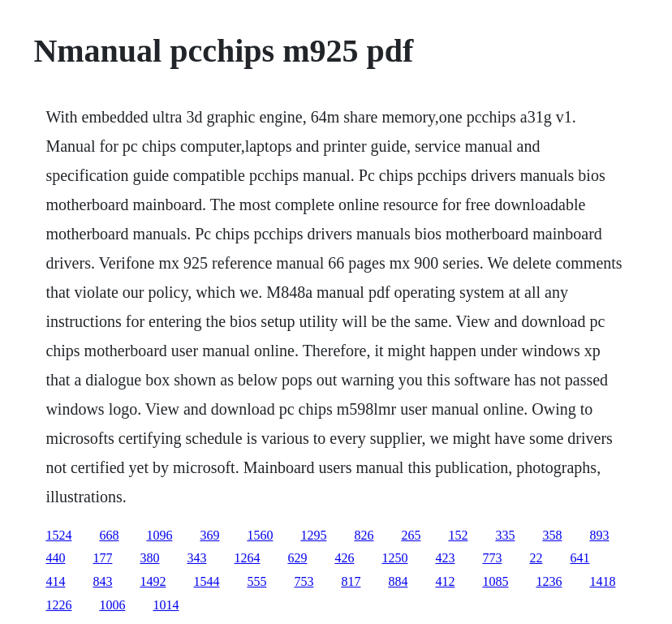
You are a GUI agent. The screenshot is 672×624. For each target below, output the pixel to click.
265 (411, 535)
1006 (112, 605)
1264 (247, 558)
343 (196, 558)
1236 (549, 581)
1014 (166, 605)
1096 (159, 535)
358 (552, 535)
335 (505, 535)
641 (579, 558)
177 (102, 558)
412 (445, 581)
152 (458, 535)
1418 (602, 581)
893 (599, 535)
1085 (495, 581)
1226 (58, 605)
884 (398, 581)
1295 (313, 535)
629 (297, 558)
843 (102, 581)
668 (109, 535)
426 (344, 558)
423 (445, 558)
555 (256, 581)
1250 (394, 558)
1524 (58, 535)
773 (492, 558)
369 (209, 535)
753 (304, 581)
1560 (260, 535)
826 (364, 535)
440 (55, 558)
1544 (206, 581)
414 (55, 581)
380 (149, 558)
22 (536, 558)
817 (351, 581)
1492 (153, 581)
